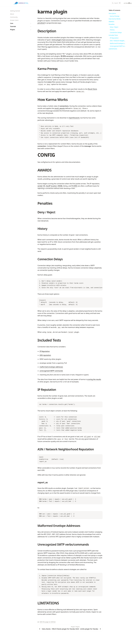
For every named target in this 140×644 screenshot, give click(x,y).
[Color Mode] (124, 3)
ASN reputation (45, 355)
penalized (41, 23)
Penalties (45, 203)
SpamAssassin (74, 118)
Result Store (92, 89)
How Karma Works (53, 100)
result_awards (60, 108)
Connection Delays (50, 259)
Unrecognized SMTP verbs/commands (63, 544)
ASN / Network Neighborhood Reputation (66, 449)
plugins (59, 40)
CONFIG (46, 155)
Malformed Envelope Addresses (59, 526)
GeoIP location (51, 186)
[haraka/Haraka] (129, 3)
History (42, 229)
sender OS (41, 186)
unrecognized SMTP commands (51, 371)
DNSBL (60, 186)
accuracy (69, 40)
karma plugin (52, 12)
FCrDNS (74, 186)
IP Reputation (45, 351)
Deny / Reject (46, 212)
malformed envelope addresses (51, 367)
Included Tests (49, 340)
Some (54, 40)
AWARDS (45, 170)
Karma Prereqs (48, 69)
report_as (43, 482)
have (64, 40)
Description (47, 31)
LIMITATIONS (48, 603)
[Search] (116, 3)
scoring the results (94, 379)
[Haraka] (21, 3)
